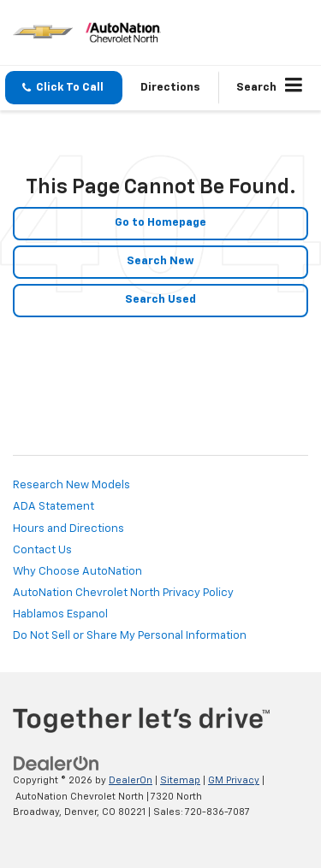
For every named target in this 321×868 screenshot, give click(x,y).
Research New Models (71, 485)
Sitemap (180, 780)
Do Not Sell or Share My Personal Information (130, 636)
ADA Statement (53, 507)
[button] (64, 88)
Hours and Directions (68, 529)
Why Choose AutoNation (77, 572)
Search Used (160, 300)
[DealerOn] (56, 764)
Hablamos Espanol (60, 614)
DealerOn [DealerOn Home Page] (131, 780)
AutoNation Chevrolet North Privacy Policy (123, 593)
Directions (170, 88)
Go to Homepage (160, 223)
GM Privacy (234, 780)
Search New (160, 261)
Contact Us (42, 550)
